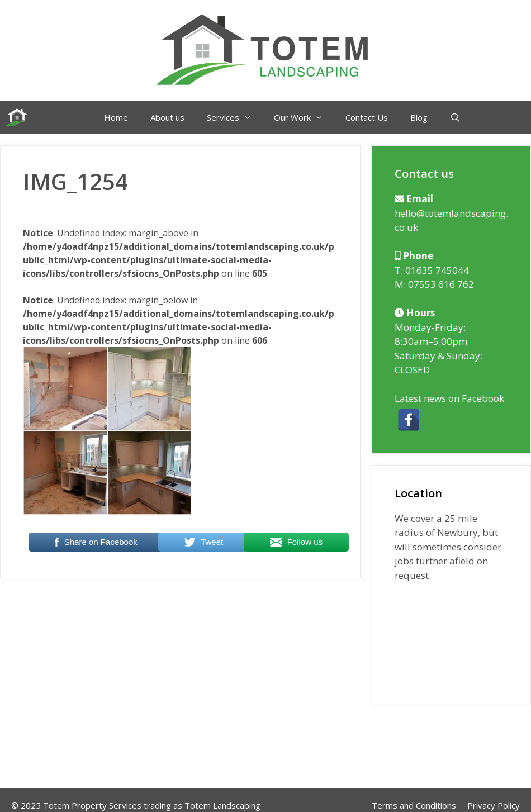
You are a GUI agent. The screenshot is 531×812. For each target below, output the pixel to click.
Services (235, 117)
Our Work (304, 117)
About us (167, 117)
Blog (419, 117)
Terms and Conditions (414, 805)
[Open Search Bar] (455, 117)
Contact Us (367, 117)
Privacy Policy (494, 805)
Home (116, 117)
